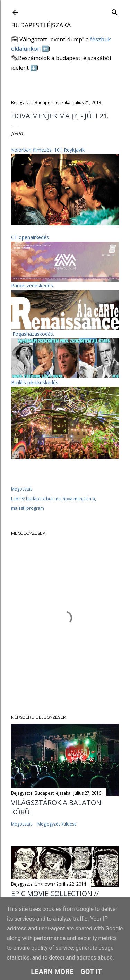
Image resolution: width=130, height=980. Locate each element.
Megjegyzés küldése (57, 824)
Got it (91, 972)
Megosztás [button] (22, 489)
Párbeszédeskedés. (33, 286)
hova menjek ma (79, 499)
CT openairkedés (30, 237)
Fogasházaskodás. (33, 334)
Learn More (52, 972)
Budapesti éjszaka (41, 25)
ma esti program (28, 508)
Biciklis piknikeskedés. (35, 382)
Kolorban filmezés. (48, 150)
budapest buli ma (43, 499)
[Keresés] (115, 11)
